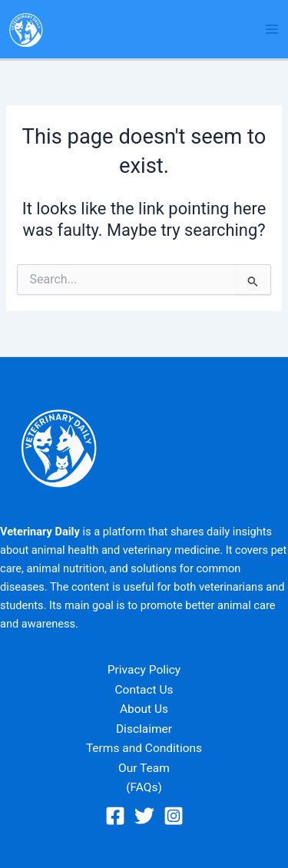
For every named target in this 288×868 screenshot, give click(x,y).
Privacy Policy (144, 670)
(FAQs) (144, 787)
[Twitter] (144, 816)
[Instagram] (174, 816)
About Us (144, 709)
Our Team (144, 768)
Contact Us (144, 690)
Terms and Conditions (144, 748)
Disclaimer (144, 729)
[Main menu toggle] (272, 29)
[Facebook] (115, 816)
